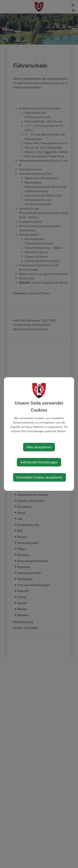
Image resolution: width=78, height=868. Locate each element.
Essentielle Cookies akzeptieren (40, 477)
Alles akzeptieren (39, 447)
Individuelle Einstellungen (39, 462)
